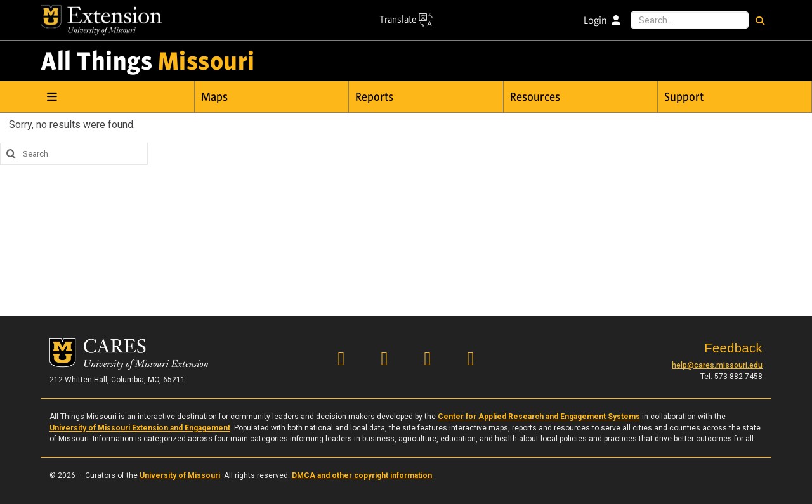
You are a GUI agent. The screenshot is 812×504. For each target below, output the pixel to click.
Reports (374, 97)
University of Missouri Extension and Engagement (140, 428)
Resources (535, 97)
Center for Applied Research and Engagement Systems (539, 417)
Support (684, 97)
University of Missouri (180, 475)
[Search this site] (690, 20)
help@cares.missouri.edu (717, 365)
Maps (214, 97)
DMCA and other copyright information (362, 475)
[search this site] (10, 154)
